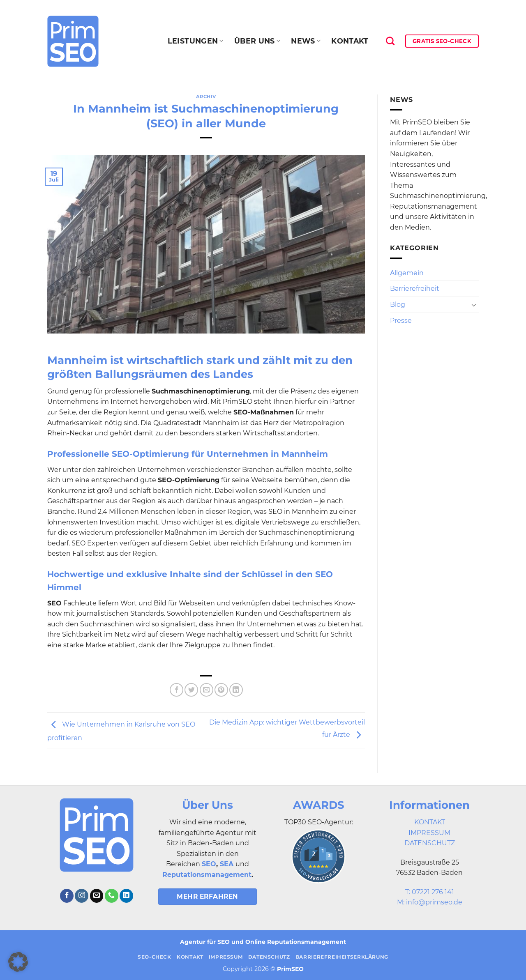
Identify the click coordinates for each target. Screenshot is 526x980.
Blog (398, 305)
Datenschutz (269, 957)
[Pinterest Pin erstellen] (221, 690)
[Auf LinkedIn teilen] (236, 690)
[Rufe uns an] (112, 896)
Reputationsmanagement (207, 875)
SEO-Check (155, 957)
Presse (401, 321)
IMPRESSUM (429, 833)
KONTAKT (430, 822)
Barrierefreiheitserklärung (342, 957)
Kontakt (350, 41)
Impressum (226, 957)
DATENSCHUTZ (430, 843)
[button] (18, 962)
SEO (209, 864)
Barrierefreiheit (415, 289)
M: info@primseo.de (430, 902)
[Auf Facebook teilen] (176, 690)
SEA (227, 864)
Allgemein (407, 273)
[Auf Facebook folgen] (67, 896)
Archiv (206, 97)
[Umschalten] (474, 305)
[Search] (390, 41)
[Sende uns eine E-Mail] (97, 896)
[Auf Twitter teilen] (191, 690)
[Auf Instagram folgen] (82, 896)
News (306, 41)
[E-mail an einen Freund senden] (206, 690)
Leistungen (196, 41)
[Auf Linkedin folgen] (126, 896)
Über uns (257, 41)
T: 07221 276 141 (430, 892)
